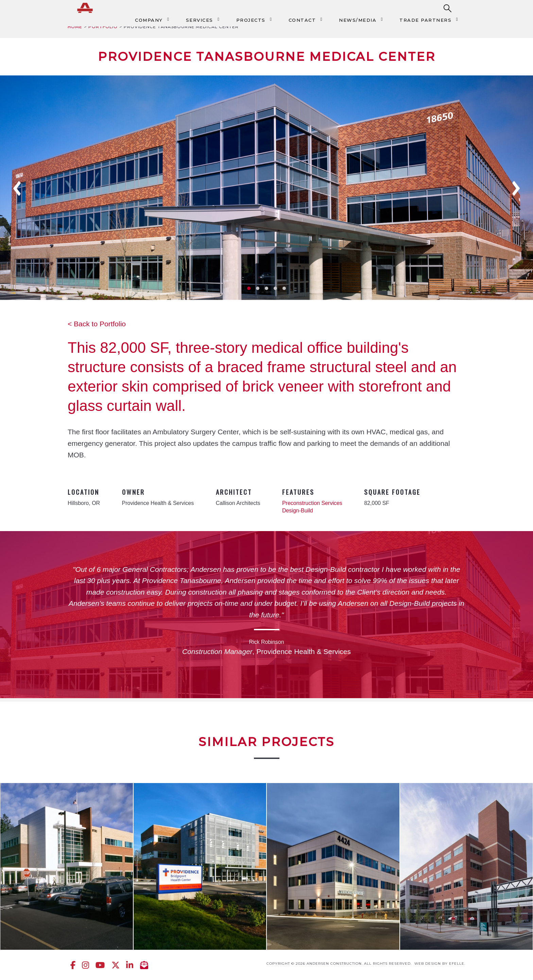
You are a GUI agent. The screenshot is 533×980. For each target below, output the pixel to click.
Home (75, 27)
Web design (428, 964)
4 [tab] (275, 288)
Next (516, 188)
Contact (302, 20)
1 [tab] (249, 288)
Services (200, 20)
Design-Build (298, 511)
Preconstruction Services (312, 503)
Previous (17, 188)
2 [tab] (258, 288)
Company (149, 20)
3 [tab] (266, 288)
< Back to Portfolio (97, 324)
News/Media (358, 20)
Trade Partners (425, 20)
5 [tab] (284, 288)
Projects (251, 20)
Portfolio (103, 27)
